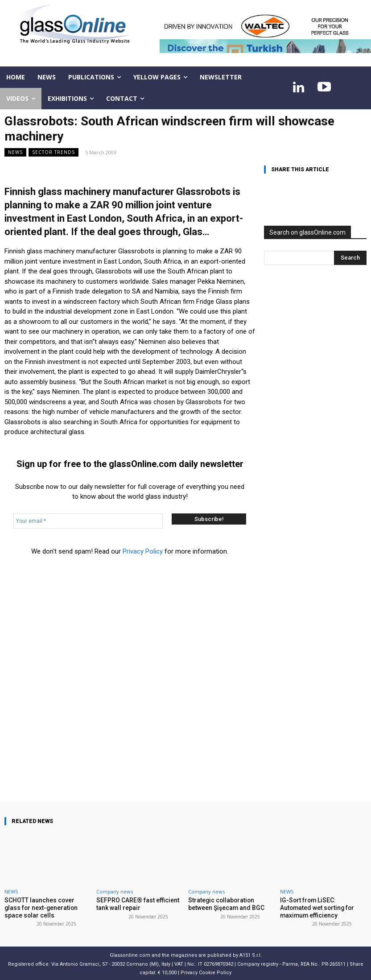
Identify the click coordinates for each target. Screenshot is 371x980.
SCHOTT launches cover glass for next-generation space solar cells (47, 907)
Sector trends (54, 152)
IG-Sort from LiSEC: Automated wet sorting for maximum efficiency (321, 907)
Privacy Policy (143, 551)
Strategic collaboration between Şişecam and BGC (231, 904)
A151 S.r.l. (251, 954)
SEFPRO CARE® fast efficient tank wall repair (135, 904)
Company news (115, 891)
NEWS (15, 152)
